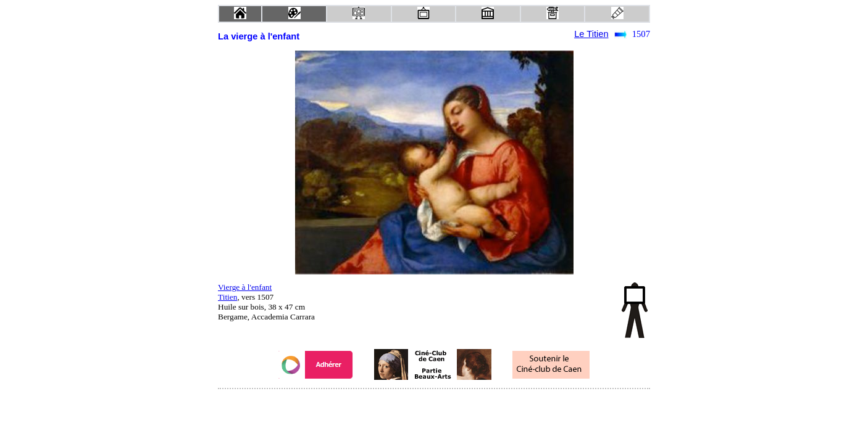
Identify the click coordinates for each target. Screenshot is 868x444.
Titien (227, 297)
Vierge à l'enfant (245, 287)
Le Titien (591, 34)
